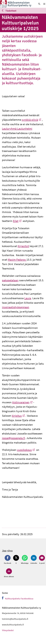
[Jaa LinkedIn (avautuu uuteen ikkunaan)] (34, 560)
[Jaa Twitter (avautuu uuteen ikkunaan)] (16, 560)
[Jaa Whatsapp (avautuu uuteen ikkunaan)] (25, 560)
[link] (17, 4)
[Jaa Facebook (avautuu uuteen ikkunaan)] (8, 560)
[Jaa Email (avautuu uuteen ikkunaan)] (41, 560)
